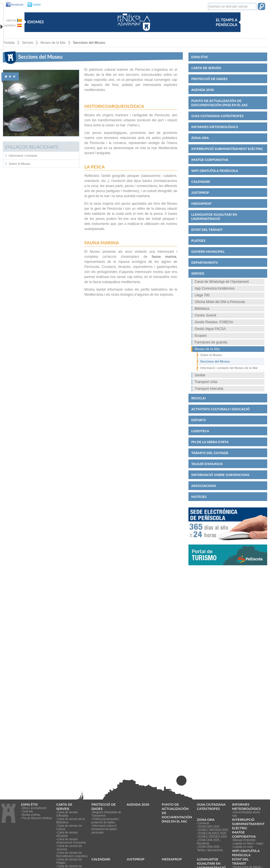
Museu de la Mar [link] (53, 43)
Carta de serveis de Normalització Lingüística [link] (72, 854)
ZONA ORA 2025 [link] (209, 827)
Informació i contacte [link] (23, 156)
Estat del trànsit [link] (207, 230)
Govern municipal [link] (208, 251)
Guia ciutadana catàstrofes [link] (217, 116)
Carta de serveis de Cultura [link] (69, 827)
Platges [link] (198, 241)
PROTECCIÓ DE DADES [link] (209, 79)
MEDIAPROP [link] (201, 203)
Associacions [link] (204, 486)
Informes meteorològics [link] (215, 127)
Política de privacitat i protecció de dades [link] (105, 821)
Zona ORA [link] (200, 138)
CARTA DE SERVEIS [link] (206, 68)
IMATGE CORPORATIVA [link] (210, 160)
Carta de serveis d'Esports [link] (67, 834)
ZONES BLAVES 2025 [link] (212, 833)
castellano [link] (13, 25)
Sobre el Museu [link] (20, 164)
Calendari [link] (201, 182)
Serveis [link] (28, 43)
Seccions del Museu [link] (89, 43)
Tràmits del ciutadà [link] (210, 453)
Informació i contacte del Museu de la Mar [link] (229, 368)
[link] (13, 5)
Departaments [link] (205, 262)
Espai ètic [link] (200, 57)
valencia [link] (14, 20)
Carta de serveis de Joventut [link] (69, 848)
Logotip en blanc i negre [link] (248, 843)
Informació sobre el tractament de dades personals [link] (104, 829)
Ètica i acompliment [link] (34, 808)
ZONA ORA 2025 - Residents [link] (209, 842)
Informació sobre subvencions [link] (220, 475)
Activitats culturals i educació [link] (220, 409)
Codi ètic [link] (28, 811)
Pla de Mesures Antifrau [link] (37, 818)
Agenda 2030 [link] (202, 90)
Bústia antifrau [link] (31, 815)
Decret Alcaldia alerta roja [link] (246, 814)
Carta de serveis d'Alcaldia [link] (67, 814)
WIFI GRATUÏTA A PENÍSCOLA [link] (215, 171)
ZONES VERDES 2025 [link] (212, 837)
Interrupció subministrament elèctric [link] (227, 149)
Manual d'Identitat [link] (244, 840)
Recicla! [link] (199, 398)
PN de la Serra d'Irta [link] (210, 442)
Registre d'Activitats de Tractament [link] (106, 814)
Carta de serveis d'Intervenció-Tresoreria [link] (71, 841)
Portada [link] (9, 43)
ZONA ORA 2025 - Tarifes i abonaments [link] (210, 848)
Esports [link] (199, 420)
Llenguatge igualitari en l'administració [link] (214, 217)
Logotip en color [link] (243, 847)
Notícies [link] (199, 497)
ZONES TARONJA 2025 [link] (213, 830)
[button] (261, 7)
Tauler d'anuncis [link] (207, 464)
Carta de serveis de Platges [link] (69, 861)
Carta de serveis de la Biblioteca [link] (70, 821)
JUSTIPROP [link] (200, 192)
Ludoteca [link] (200, 431)
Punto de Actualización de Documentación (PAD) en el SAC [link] (220, 103)
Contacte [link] (204, 823)
